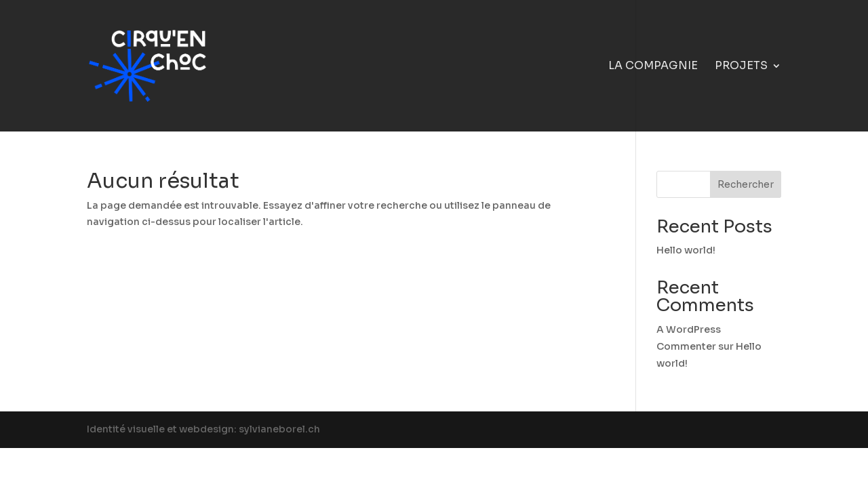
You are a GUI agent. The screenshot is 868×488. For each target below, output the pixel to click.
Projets (741, 67)
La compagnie (653, 67)
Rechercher (746, 184)
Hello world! (686, 250)
